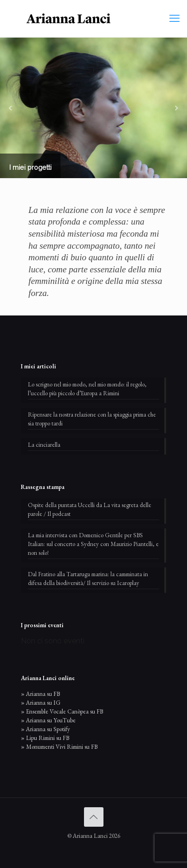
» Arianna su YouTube (48, 720)
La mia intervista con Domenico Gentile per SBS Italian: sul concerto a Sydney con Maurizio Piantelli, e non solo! (93, 544)
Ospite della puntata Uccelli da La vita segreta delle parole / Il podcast (90, 509)
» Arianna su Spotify (45, 729)
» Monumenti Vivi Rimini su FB (59, 747)
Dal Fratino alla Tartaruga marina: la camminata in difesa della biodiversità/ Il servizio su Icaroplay (88, 579)
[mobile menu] (174, 19)
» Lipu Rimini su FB (45, 738)
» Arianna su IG (41, 703)
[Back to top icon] (94, 817)
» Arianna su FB (40, 694)
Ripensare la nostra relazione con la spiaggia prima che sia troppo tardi (92, 419)
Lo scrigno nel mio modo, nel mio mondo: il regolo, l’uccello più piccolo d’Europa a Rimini (87, 389)
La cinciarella (44, 445)
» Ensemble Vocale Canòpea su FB (62, 711)
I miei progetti (30, 167)
